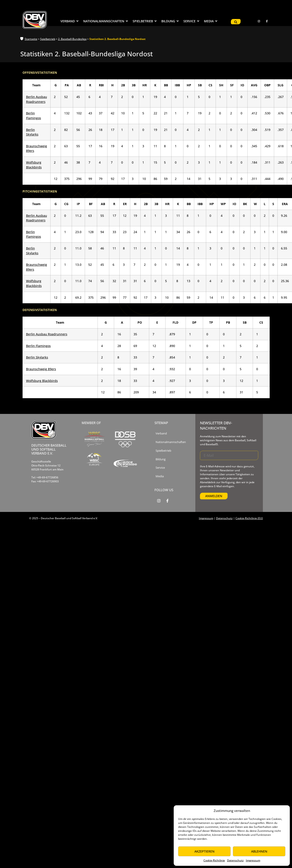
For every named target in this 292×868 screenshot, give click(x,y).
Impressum (253, 860)
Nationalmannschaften (171, 442)
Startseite (31, 39)
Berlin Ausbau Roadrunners (47, 334)
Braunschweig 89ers (41, 369)
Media (160, 476)
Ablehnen (259, 851)
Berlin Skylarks (37, 357)
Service (160, 468)
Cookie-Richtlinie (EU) (249, 518)
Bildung (161, 459)
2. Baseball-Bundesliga (72, 39)
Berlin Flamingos (38, 346)
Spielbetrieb (48, 39)
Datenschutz (235, 860)
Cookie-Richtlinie (214, 860)
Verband (161, 433)
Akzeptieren (204, 851)
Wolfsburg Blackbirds (42, 381)
